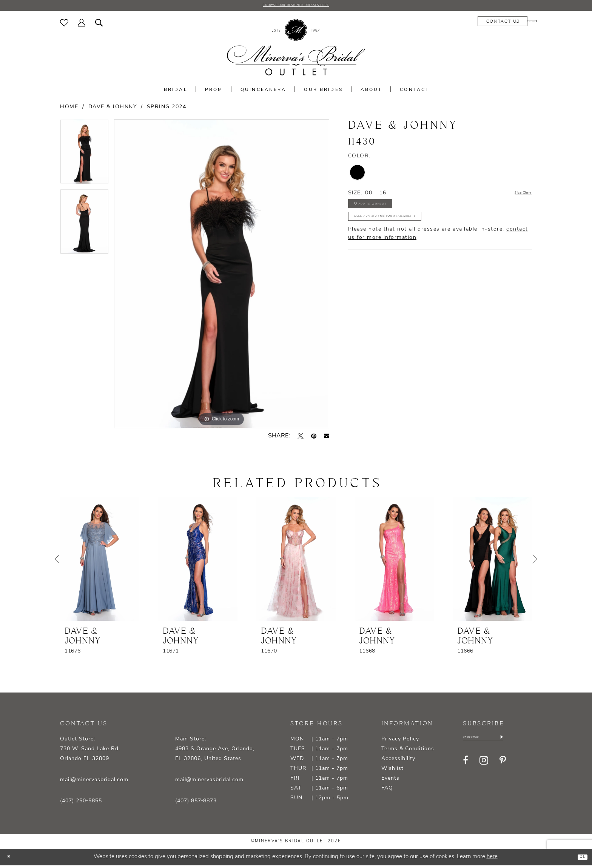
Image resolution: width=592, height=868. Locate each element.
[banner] (296, 50)
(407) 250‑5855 (81, 804)
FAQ (387, 791)
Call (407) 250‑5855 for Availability (409, 234)
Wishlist (392, 771)
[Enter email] (498, 742)
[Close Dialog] (11, 860)
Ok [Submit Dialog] (579, 860)
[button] (82, 25)
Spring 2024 (167, 110)
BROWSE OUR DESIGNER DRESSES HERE (296, 7)
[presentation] (100, 562)
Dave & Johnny (113, 110)
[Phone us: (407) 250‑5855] (510, 24)
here (492, 860)
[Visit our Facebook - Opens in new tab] (466, 766)
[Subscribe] (531, 742)
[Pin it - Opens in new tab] (314, 439)
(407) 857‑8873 (196, 804)
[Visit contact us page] (458, 24)
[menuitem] (64, 25)
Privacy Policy (400, 742)
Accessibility (398, 761)
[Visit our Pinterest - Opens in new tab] (503, 766)
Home (69, 110)
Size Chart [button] (516, 196)
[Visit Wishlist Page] (64, 25)
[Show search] (99, 25)
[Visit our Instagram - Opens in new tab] (484, 766)
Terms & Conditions (408, 752)
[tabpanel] (84, 157)
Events (390, 781)
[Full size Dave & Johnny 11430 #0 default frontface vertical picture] (222, 276)
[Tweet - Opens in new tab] (301, 439)
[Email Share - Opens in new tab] (327, 439)
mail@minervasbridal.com (94, 783)
